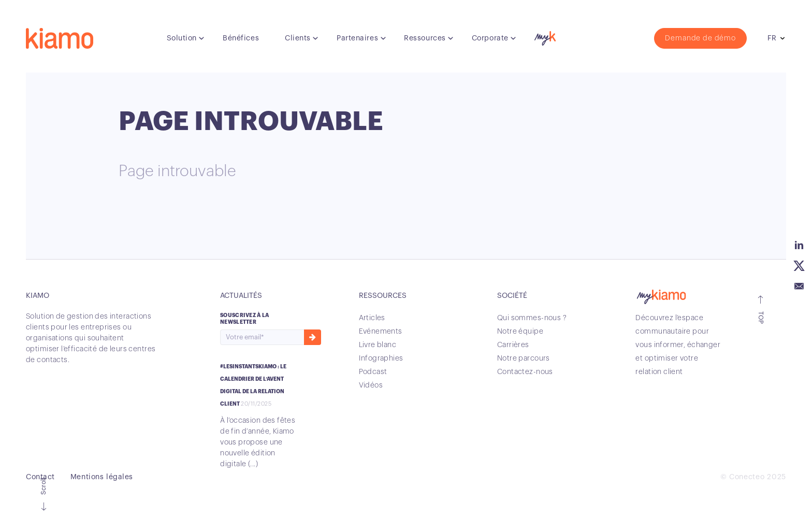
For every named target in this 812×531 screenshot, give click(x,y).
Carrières (513, 345)
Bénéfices (241, 38)
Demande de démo (700, 38)
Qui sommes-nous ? (532, 318)
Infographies (381, 358)
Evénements (381, 332)
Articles (372, 318)
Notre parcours (524, 358)
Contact (40, 477)
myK (544, 36)
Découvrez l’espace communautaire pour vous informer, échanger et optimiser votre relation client (678, 345)
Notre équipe (520, 332)
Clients (298, 38)
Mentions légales (102, 477)
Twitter (799, 266)
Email (799, 286)
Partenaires (357, 38)
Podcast (373, 372)
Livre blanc (378, 345)
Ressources (425, 38)
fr (772, 38)
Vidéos (371, 385)
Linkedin (799, 245)
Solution (182, 38)
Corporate (490, 38)
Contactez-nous (525, 372)
